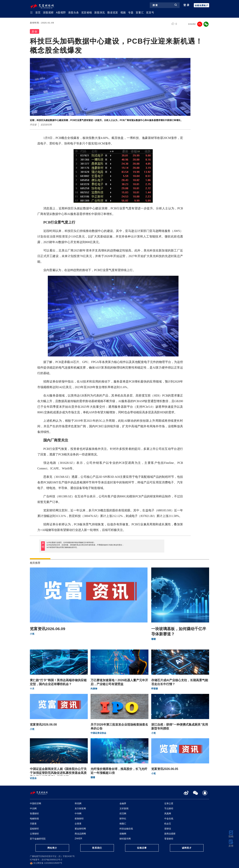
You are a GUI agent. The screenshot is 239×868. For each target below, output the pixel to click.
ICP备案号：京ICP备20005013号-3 (46, 860)
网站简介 (52, 848)
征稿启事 (142, 848)
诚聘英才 (187, 848)
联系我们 (97, 848)
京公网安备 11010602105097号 (46, 863)
